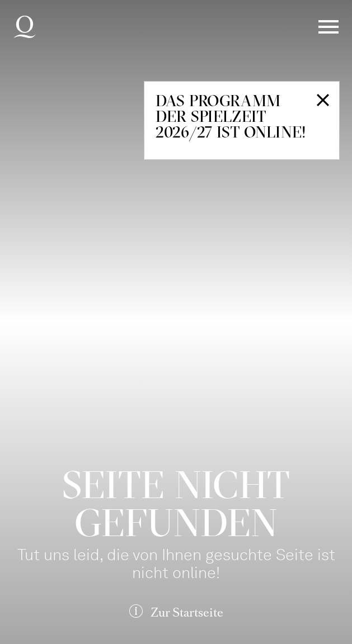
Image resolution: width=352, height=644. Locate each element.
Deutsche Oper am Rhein (25, 27)
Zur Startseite (187, 612)
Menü (328, 27)
